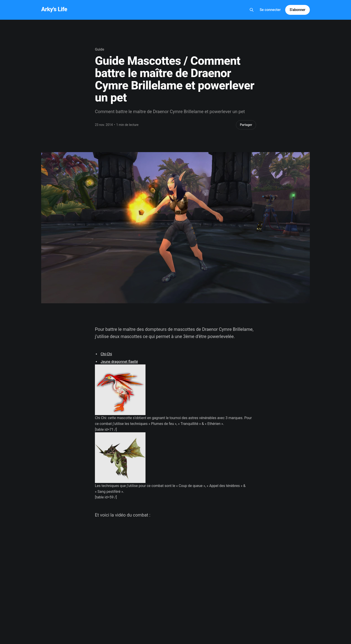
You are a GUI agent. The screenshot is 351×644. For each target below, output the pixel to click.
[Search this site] (252, 10)
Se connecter (270, 10)
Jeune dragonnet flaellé (119, 362)
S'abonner (297, 10)
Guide (100, 49)
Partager (246, 125)
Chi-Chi (106, 354)
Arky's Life (54, 9)
